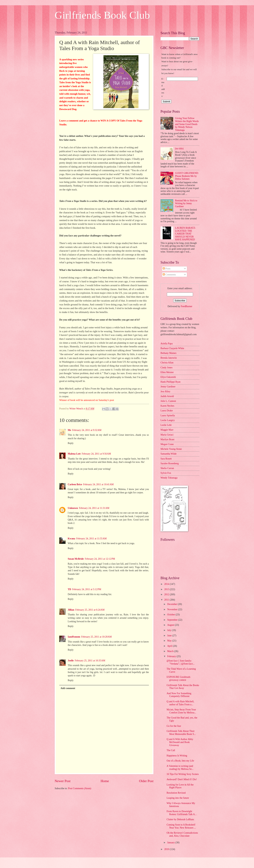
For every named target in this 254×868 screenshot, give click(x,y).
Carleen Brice (75, 484)
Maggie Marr (167, 430)
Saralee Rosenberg (170, 463)
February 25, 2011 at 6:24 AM (90, 610)
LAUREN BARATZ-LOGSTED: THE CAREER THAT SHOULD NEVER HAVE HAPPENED (186, 234)
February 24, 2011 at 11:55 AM (91, 539)
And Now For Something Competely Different (179, 695)
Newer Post (63, 781)
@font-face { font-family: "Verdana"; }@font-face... (180, 662)
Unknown (73, 508)
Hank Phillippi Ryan (170, 382)
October (171, 615)
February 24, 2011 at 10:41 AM (99, 484)
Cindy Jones (167, 368)
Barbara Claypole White (172, 348)
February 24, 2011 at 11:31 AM (94, 508)
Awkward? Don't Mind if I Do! (182, 779)
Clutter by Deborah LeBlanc (180, 819)
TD (69, 589)
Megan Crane (167, 444)
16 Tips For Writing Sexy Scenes (183, 774)
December (173, 604)
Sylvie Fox (166, 473)
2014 (167, 584)
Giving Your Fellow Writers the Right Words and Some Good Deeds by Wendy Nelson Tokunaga (187, 124)
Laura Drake (167, 411)
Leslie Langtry (168, 420)
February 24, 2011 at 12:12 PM (100, 559)
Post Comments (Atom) (80, 788)
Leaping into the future (178, 798)
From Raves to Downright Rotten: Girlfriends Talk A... (182, 813)
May (170, 641)
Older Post (146, 781)
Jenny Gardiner (168, 387)
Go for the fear (174, 726)
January (171, 843)
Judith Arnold (167, 396)
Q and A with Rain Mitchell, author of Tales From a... (180, 703)
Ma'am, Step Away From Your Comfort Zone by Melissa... (181, 711)
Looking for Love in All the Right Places (180, 786)
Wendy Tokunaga (169, 478)
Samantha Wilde (169, 454)
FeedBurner (187, 306)
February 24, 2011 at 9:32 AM (87, 430)
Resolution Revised (176, 793)
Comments (169, 275)
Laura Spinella (168, 415)
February (172, 656)
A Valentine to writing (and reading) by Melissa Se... (180, 768)
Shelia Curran (167, 468)
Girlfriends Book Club (102, 15)
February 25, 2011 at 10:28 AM (97, 637)
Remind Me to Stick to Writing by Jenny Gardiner (186, 203)
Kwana (71, 539)
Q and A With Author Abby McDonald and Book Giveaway (180, 742)
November (173, 609)
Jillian (71, 610)
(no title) (179, 149)
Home (105, 781)
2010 (167, 849)
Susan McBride (76, 559)
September (173, 620)
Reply (71, 443)
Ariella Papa (167, 344)
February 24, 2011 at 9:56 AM (96, 454)
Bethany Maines (168, 353)
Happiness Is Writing (177, 756)
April (170, 646)
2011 (167, 600)
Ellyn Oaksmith (168, 377)
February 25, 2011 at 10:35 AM (90, 661)
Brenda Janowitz (169, 358)
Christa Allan (167, 363)
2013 (167, 589)
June (170, 636)
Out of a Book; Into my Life (180, 761)
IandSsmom (74, 637)
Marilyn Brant (167, 439)
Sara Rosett (166, 459)
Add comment (68, 688)
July (170, 630)
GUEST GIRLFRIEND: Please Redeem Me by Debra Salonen (187, 176)
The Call (171, 750)
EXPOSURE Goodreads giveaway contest (178, 678)
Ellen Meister (167, 372)
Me (69, 430)
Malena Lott (74, 454)
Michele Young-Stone (171, 449)
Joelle (71, 661)
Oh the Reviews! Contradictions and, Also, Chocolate (182, 834)
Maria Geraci (167, 435)
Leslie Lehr (166, 425)
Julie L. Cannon (168, 401)
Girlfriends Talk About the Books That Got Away (183, 687)
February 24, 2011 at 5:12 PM (87, 589)
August (171, 625)
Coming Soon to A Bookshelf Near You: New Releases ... (181, 826)
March (171, 651)
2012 (167, 594)
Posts (167, 269)
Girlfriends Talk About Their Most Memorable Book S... (181, 733)
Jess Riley (165, 392)
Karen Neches (167, 406)
